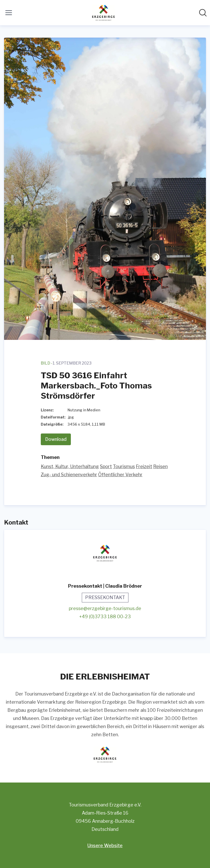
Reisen (160, 466)
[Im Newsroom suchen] (203, 13)
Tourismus (124, 466)
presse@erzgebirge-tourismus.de (105, 608)
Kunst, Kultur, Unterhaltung (70, 466)
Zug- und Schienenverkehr (69, 475)
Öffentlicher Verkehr (120, 475)
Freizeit (144, 466)
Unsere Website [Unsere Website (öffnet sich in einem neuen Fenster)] (105, 845)
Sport (106, 466)
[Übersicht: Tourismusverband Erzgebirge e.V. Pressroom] (103, 13)
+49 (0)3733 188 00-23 (105, 617)
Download (56, 439)
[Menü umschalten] (9, 13)
